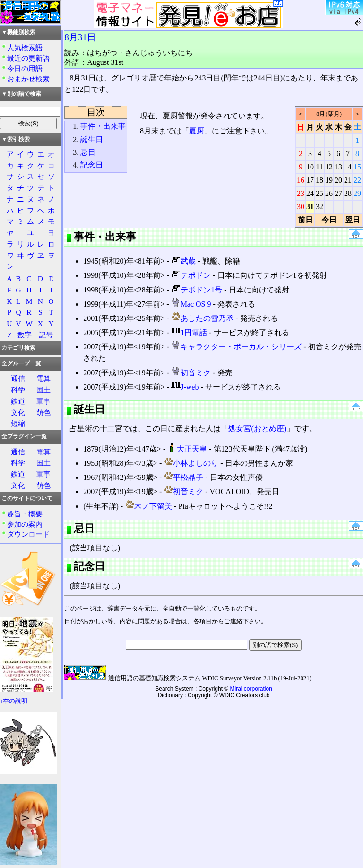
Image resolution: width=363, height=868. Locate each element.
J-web (185, 387)
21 (348, 180)
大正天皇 (187, 449)
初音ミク (191, 373)
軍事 (43, 401)
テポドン (191, 275)
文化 (18, 412)
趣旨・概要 (25, 514)
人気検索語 (25, 48)
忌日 (88, 152)
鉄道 (18, 401)
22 (357, 180)
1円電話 (189, 332)
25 (320, 193)
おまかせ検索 (28, 79)
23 (301, 193)
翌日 (353, 220)
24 (310, 193)
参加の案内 (25, 524)
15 (357, 167)
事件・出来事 (103, 126)
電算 (43, 378)
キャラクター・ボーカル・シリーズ (236, 347)
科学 (18, 390)
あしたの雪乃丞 (202, 318)
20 (338, 180)
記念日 (92, 165)
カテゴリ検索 (18, 348)
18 (320, 180)
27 (338, 193)
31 (310, 207)
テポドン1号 (197, 290)
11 (319, 167)
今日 (329, 220)
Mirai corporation (251, 689)
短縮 (18, 423)
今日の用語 (25, 68)
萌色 (43, 412)
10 (310, 167)
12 (329, 167)
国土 (43, 390)
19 (329, 180)
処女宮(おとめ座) (257, 429)
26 (329, 193)
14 (348, 167)
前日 (305, 220)
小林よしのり (191, 463)
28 (348, 193)
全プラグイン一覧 (24, 436)
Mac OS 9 (191, 304)
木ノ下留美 (148, 506)
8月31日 (80, 37)
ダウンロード (28, 534)
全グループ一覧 (21, 363)
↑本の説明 (14, 701)
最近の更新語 (28, 58)
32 (320, 207)
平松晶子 (183, 477)
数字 (25, 335)
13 (338, 167)
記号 (46, 335)
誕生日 (92, 139)
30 (301, 207)
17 (310, 180)
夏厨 (197, 131)
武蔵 (183, 261)
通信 (18, 378)
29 (357, 193)
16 (301, 180)
